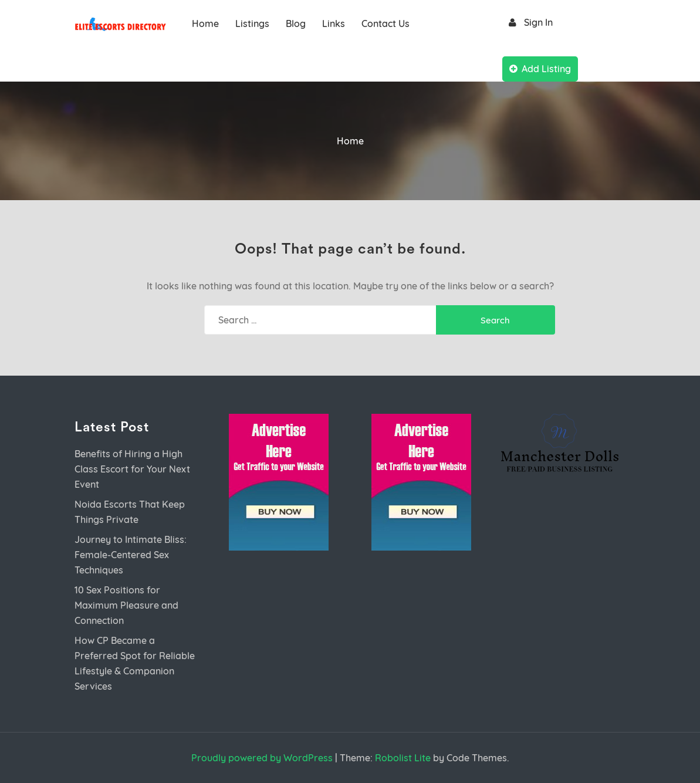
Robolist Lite (403, 758)
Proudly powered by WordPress (262, 758)
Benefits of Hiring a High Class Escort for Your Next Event (132, 469)
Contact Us (385, 23)
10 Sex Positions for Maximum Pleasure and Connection (126, 605)
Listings (252, 23)
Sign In (529, 23)
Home (205, 23)
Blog (296, 23)
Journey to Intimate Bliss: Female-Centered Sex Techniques (131, 555)
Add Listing (540, 69)
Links (334, 23)
